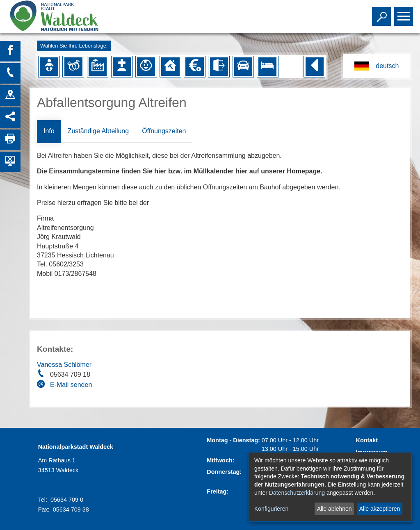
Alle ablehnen (334, 509)
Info (49, 131)
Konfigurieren (271, 509)
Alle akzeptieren (380, 509)
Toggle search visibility (382, 13)
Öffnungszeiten (164, 131)
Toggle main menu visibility (405, 13)
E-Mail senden (71, 385)
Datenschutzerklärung (297, 493)
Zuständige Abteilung (98, 131)
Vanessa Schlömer (64, 365)
